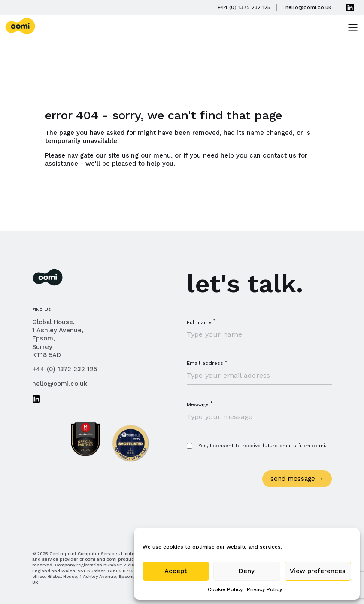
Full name (201, 322)
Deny (247, 571)
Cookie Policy (225, 589)
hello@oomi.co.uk (60, 384)
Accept (176, 571)
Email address (207, 363)
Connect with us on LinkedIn (36, 399)
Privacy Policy (264, 589)
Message (200, 404)
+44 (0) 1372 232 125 (65, 369)
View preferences (318, 571)
